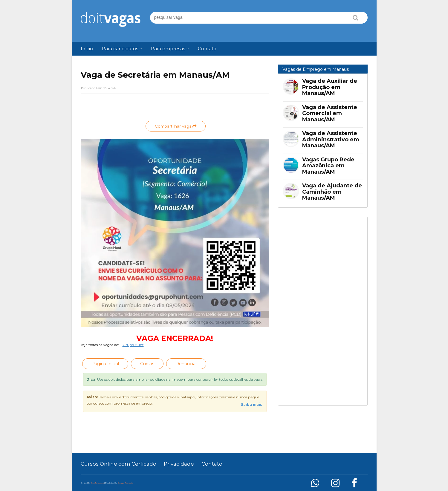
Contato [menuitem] (207, 49)
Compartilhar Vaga (176, 126)
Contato (212, 464)
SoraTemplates (97, 483)
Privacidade (179, 464)
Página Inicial (105, 364)
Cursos (147, 364)
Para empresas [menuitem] (168, 49)
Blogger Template (125, 483)
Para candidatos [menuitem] (120, 49)
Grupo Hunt (133, 345)
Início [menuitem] (87, 49)
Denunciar (186, 364)
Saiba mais (251, 404)
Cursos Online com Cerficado (119, 464)
